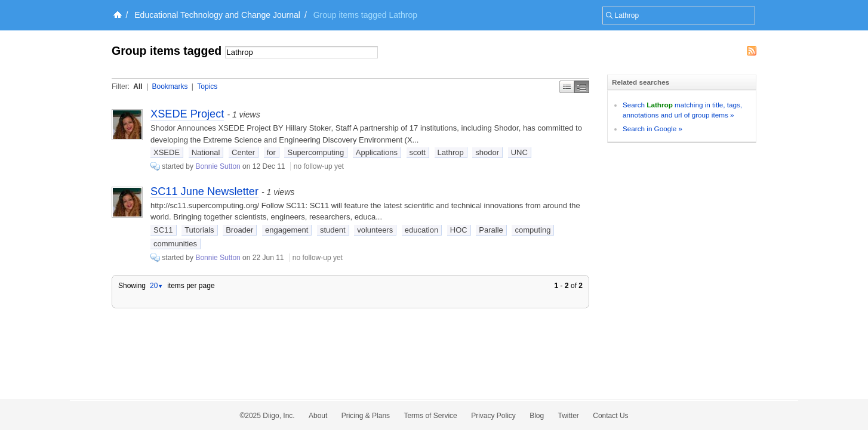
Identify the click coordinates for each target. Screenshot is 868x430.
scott (418, 152)
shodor (487, 152)
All (138, 86)
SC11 (163, 230)
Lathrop (451, 152)
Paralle (491, 230)
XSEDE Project (187, 114)
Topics (207, 86)
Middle (582, 87)
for (271, 152)
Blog (537, 416)
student (333, 230)
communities (175, 244)
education (421, 230)
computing (533, 230)
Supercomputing (316, 152)
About (318, 416)
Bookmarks (170, 86)
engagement (287, 230)
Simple (567, 87)
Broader (239, 230)
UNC (519, 152)
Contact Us (610, 416)
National (206, 152)
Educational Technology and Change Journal (217, 15)
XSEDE (167, 152)
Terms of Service (430, 416)
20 (156, 286)
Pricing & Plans (366, 416)
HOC (459, 230)
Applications (377, 152)
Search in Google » (652, 129)
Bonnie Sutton (218, 166)
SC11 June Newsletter (204, 191)
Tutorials (199, 230)
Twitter (569, 416)
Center (243, 152)
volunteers (375, 230)
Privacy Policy (493, 416)
